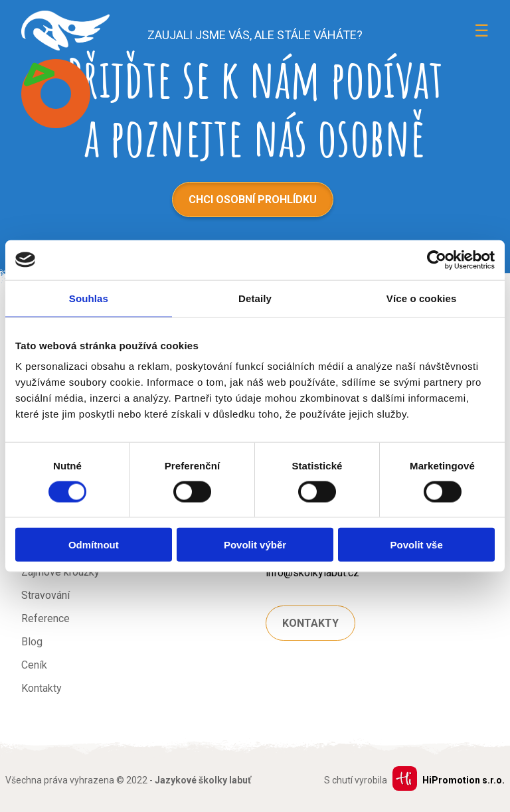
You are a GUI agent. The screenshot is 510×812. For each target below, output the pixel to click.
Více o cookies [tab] (422, 298)
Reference (45, 618)
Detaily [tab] (255, 298)
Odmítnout (94, 545)
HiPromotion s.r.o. (464, 780)
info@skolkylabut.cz (312, 573)
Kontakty (42, 688)
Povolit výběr (255, 545)
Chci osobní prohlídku (253, 200)
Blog (32, 642)
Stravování (45, 595)
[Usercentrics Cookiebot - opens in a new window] (437, 260)
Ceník (34, 665)
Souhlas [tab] (89, 298)
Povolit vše (417, 545)
